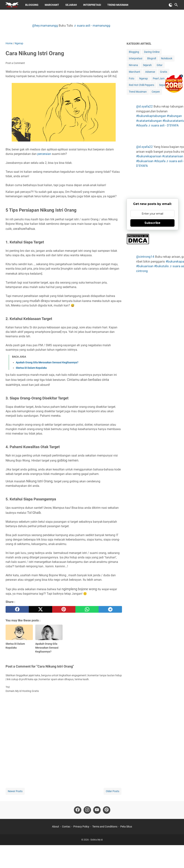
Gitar (160, 65)
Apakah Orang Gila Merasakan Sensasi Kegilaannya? (47, 362)
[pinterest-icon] (107, 810)
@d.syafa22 (144, 106)
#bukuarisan (145, 161)
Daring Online (152, 52)
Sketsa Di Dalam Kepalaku (31, 368)
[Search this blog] (176, 5)
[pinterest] (64, 609)
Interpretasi (92, 5)
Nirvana (133, 65)
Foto (132, 78)
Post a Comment (15, 63)
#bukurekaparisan (149, 156)
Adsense (150, 72)
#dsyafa (142, 125)
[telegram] (110, 609)
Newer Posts (15, 791)
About (56, 827)
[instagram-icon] (87, 810)
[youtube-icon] (97, 810)
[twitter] (40, 609)
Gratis (164, 72)
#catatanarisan (173, 156)
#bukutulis (161, 266)
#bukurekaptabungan (151, 116)
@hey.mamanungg (45, 25)
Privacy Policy (81, 827)
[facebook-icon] (78, 810)
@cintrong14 (145, 257)
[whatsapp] (87, 609)
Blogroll (152, 58)
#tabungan (174, 116)
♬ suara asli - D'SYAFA (163, 125)
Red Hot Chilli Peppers (141, 85)
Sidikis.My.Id (97, 840)
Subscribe (152, 223)
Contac (66, 827)
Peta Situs (126, 827)
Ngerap (144, 78)
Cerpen (156, 92)
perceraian (44, 154)
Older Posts (113, 791)
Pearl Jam (159, 78)
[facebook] (17, 609)
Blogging (32, 5)
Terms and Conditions (105, 827)
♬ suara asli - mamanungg (92, 25)
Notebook (167, 58)
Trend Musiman (118, 5)
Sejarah (71, 5)
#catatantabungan (149, 121)
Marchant (52, 5)
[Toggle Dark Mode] (171, 5)
